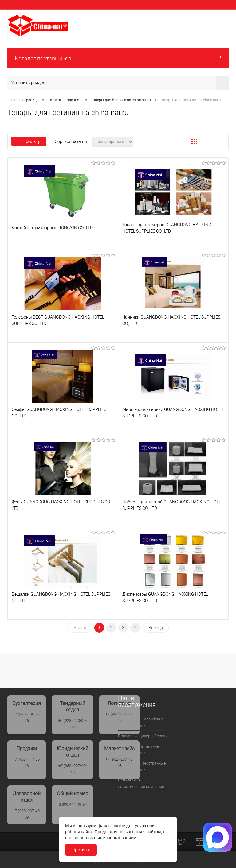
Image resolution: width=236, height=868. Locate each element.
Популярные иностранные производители (142, 766)
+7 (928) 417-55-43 (27, 762)
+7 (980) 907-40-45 (73, 769)
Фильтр (29, 141)
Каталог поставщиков (118, 58)
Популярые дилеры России (143, 736)
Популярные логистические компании (141, 783)
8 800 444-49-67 (73, 804)
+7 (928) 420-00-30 (73, 724)
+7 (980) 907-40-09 (27, 814)
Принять (81, 850)
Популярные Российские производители (141, 722)
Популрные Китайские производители (138, 750)
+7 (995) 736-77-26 (27, 717)
